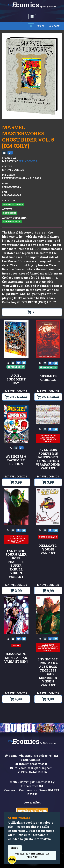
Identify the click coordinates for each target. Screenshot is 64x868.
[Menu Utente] (32, 17)
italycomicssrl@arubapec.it (31, 768)
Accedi (55, 26)
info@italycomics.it (31, 764)
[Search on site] (31, 26)
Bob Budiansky (12, 222)
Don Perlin (10, 213)
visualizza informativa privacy (32, 855)
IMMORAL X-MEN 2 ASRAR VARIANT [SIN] (16, 658)
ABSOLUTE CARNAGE (48, 378)
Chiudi (15, 848)
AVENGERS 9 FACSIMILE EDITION (16, 460)
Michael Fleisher (13, 204)
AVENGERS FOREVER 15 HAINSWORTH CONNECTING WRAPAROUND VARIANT (48, 459)
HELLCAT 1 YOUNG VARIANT (48, 549)
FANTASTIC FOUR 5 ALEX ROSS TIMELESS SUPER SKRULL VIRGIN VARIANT (16, 564)
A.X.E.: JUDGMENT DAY (16, 379)
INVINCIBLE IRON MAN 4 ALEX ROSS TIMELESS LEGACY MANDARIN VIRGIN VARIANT (48, 672)
